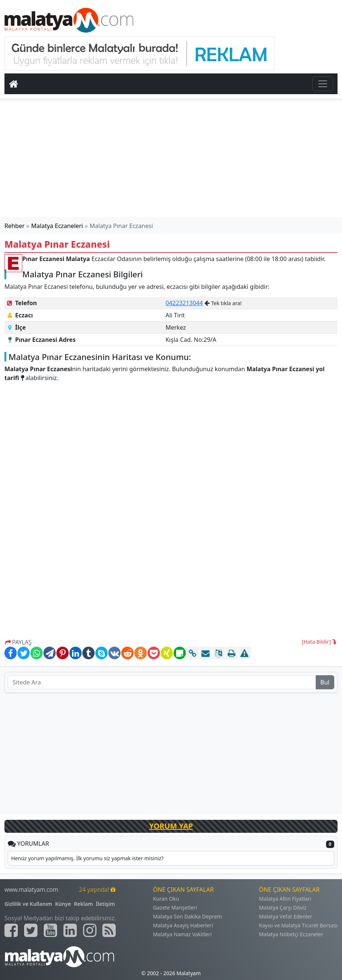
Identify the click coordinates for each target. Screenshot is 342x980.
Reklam (83, 904)
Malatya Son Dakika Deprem (188, 916)
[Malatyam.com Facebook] (11, 930)
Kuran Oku (166, 899)
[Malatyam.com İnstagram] (90, 930)
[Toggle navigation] (323, 84)
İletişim (105, 904)
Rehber (14, 226)
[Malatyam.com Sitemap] (109, 930)
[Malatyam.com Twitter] (31, 930)
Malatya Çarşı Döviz (283, 908)
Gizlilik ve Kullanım (28, 904)
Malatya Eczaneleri (57, 226)
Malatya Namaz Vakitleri (182, 934)
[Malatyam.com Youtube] (50, 930)
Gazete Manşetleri (175, 908)
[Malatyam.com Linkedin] (70, 930)
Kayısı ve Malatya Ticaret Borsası (298, 925)
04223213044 (184, 303)
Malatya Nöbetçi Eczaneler (291, 934)
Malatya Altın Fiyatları (285, 899)
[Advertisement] (171, 159)
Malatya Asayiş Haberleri (183, 925)
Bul (325, 682)
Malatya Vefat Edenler (285, 916)
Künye (63, 904)
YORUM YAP (171, 826)
